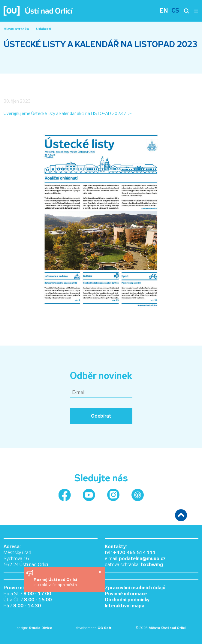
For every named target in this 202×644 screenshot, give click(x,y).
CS (175, 11)
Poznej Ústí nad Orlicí (56, 579)
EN (164, 11)
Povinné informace (126, 594)
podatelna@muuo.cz (142, 559)
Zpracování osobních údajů (135, 588)
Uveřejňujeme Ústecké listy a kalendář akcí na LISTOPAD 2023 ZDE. (68, 113)
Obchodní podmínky (127, 600)
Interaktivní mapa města (55, 585)
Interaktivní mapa (125, 606)
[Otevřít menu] (196, 11)
